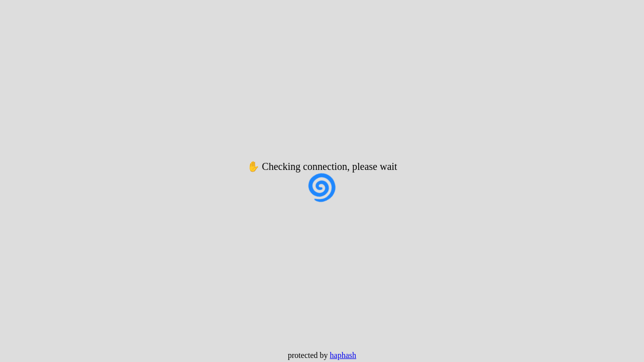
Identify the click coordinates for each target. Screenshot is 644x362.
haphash (343, 355)
